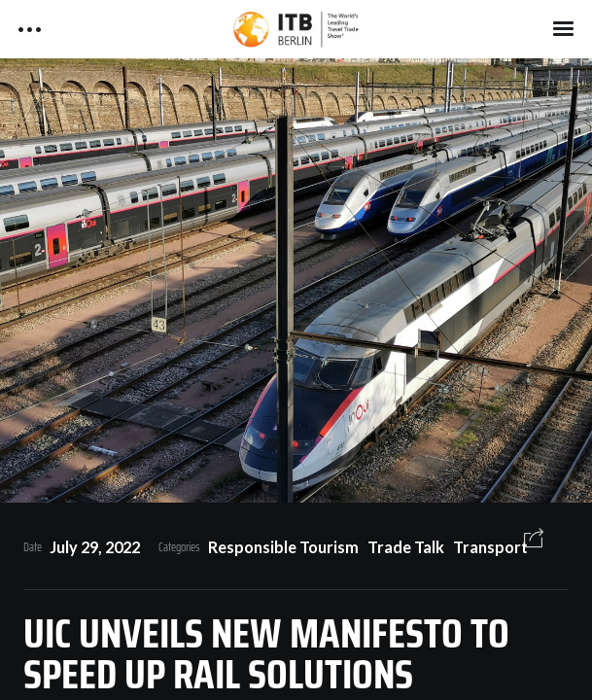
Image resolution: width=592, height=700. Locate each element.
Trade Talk (406, 547)
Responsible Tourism (283, 547)
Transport (490, 547)
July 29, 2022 (95, 547)
